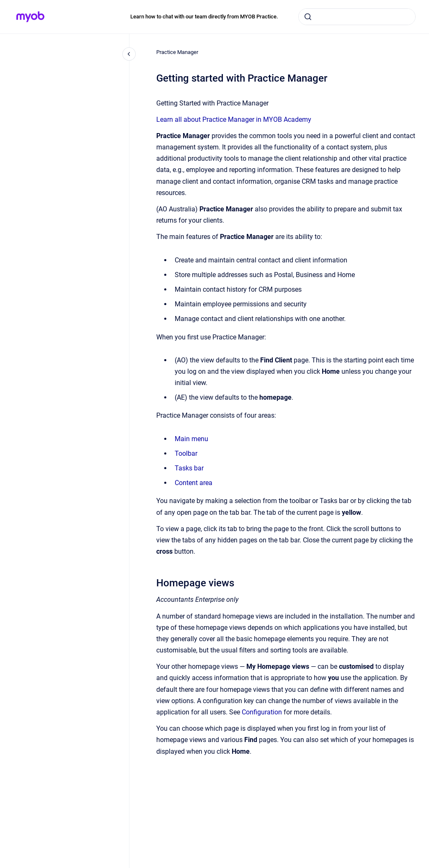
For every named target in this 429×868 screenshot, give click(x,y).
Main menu (191, 439)
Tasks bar (189, 468)
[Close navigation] (129, 54)
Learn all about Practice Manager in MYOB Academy (234, 119)
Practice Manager (177, 52)
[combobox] (357, 17)
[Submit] (308, 17)
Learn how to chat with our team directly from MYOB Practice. (204, 17)
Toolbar (186, 453)
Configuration (262, 712)
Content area (194, 483)
